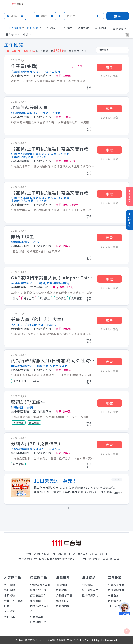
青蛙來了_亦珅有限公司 (27, 325)
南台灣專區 (115, 601)
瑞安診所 (17, 407)
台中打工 (10, 611)
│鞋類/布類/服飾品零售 (53, 283)
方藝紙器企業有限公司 (26, 72)
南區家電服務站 (22, 366)
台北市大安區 (20, 370)
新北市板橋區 (20, 453)
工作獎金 (61, 298)
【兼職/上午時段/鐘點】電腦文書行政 (50, 149)
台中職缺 (10, 585)
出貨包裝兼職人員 (29, 107)
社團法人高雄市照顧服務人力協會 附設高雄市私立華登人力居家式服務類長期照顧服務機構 (43, 154)
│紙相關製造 (52, 72)
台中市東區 (19, 287)
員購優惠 (77, 298)
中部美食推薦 (116, 585)
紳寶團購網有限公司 (25, 113)
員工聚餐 (34, 423)
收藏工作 (130, 220)
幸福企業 (113, 595)
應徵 (109, 67)
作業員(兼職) (24, 66)
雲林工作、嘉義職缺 (14, 603)
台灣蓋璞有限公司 (23, 283)
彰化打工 (10, 617)
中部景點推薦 (116, 590)
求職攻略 (61, 590)
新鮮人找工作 (38, 590)
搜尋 (118, 16)
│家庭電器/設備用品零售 (51, 366)
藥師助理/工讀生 (28, 402)
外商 (16, 298)
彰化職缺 (10, 590)
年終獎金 (45, 298)
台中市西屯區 (20, 246)
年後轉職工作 (38, 601)
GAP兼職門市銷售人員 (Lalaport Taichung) (53, 278)
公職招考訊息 (64, 595)
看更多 (89, 88)
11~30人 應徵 (110, 117)
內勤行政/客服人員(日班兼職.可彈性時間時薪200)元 (53, 361)
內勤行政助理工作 (40, 609)
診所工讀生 (23, 236)
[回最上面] (127, 631)
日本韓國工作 (38, 622)
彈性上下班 (20, 381)
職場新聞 (61, 585)
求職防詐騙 (63, 606)
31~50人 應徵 (110, 76)
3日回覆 (78, 66)
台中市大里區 (20, 329)
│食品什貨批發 (50, 113)
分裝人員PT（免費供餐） (37, 444)
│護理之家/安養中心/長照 (29, 157)
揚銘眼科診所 (20, 242)
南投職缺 (10, 595)
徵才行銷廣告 (90, 595)
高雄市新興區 (20, 161)
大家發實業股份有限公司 (28, 449)
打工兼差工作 (38, 595)
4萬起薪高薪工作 (40, 585)
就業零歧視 (63, 601)
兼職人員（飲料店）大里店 (39, 319)
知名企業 (29, 298)
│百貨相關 (53, 449)
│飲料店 (50, 325)
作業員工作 (37, 617)
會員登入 (130, 197)
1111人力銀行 (117, 606)
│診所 (35, 242)
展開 (118, 492)
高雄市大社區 (20, 76)
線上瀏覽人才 (90, 590)
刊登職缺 (87, 585)
